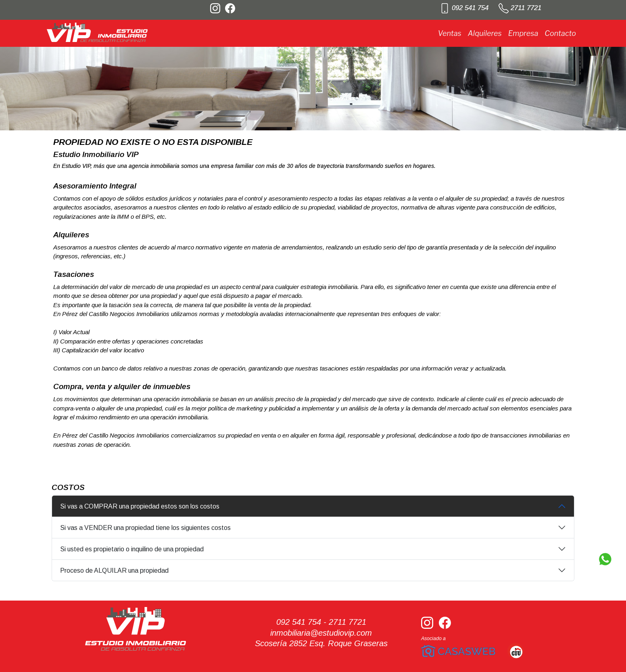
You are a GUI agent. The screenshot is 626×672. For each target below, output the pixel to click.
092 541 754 (464, 8)
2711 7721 (520, 8)
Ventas (449, 33)
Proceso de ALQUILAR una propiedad (114, 570)
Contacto (560, 33)
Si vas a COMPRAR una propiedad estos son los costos (140, 506)
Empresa (523, 33)
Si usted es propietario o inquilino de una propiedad (132, 549)
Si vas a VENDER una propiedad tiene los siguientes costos (145, 528)
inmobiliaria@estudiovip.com (321, 633)
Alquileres (485, 33)
